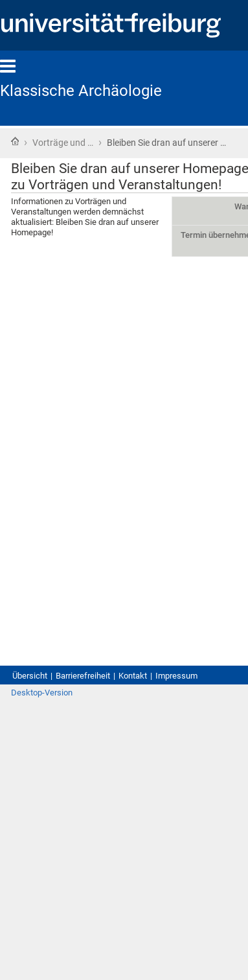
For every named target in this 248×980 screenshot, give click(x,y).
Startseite (15, 141)
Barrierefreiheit (83, 676)
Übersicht (30, 676)
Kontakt (133, 676)
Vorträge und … (63, 143)
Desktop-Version (42, 693)
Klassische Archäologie (81, 91)
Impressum (176, 676)
